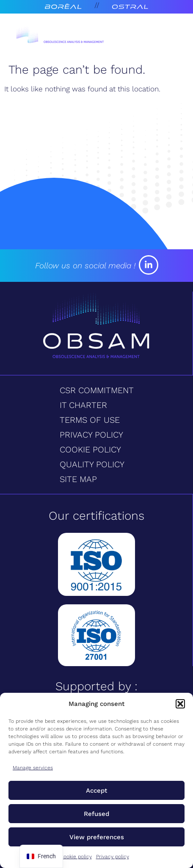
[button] (180, 704)
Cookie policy (76, 857)
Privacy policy (113, 857)
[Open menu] (163, 36)
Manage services (33, 768)
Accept (96, 791)
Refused (96, 814)
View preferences (97, 837)
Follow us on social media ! (85, 266)
